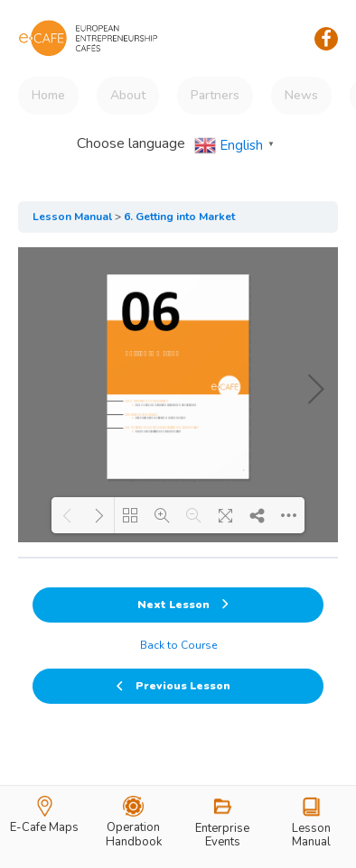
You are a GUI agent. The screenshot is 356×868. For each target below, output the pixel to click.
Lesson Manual (72, 217)
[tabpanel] (178, 395)
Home (48, 95)
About (128, 95)
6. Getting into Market (179, 217)
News (301, 95)
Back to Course (178, 645)
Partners (215, 95)
